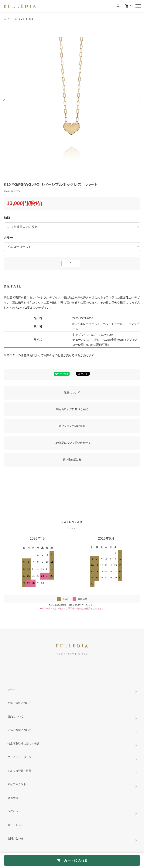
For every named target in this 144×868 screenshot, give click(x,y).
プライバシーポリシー (21, 757)
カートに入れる (72, 860)
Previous (5, 101)
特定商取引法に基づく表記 (72, 409)
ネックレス (19, 19)
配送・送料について (19, 703)
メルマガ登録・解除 (19, 771)
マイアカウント (17, 784)
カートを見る (15, 825)
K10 (31, 19)
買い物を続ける (72, 459)
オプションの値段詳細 (72, 426)
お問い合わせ (15, 838)
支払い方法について (19, 730)
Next (139, 101)
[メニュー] (138, 6)
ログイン (13, 811)
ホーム (7, 19)
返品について (72, 392)
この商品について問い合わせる (72, 443)
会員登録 (13, 798)
